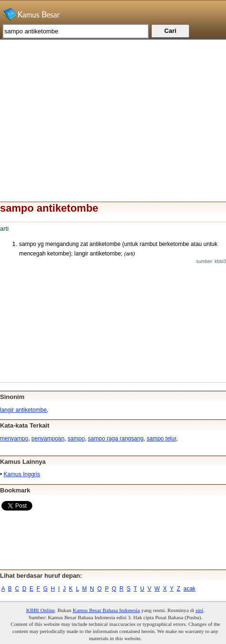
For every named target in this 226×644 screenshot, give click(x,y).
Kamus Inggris (22, 474)
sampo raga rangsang (116, 439)
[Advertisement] (113, 106)
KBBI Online (40, 610)
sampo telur (161, 439)
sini (199, 610)
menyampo (14, 439)
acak (190, 589)
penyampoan (48, 439)
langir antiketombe (23, 410)
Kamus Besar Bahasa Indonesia (106, 610)
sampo (76, 439)
